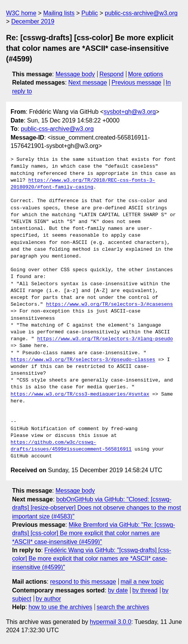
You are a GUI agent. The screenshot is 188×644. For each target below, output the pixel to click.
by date (118, 590)
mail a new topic (142, 582)
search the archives (123, 607)
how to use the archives (61, 607)
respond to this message (83, 582)
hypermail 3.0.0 (110, 622)
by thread (145, 590)
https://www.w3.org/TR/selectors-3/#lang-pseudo (105, 339)
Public (90, 13)
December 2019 (33, 21)
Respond (112, 74)
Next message (88, 82)
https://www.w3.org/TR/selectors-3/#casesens (110, 305)
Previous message (137, 82)
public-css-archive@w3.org (141, 13)
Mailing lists (59, 13)
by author (49, 599)
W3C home (21, 13)
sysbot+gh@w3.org (130, 112)
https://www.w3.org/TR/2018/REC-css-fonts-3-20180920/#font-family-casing (83, 184)
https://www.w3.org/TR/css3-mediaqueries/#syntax (80, 394)
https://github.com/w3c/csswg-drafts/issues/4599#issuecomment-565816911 (71, 446)
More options (146, 74)
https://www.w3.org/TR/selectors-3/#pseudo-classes (83, 360)
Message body (75, 74)
